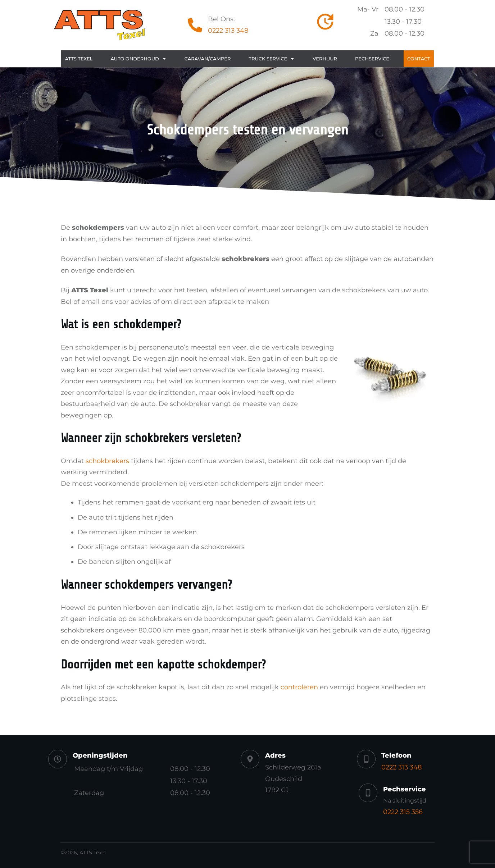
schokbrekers (107, 461)
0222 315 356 (403, 812)
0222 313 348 (228, 31)
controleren (299, 687)
